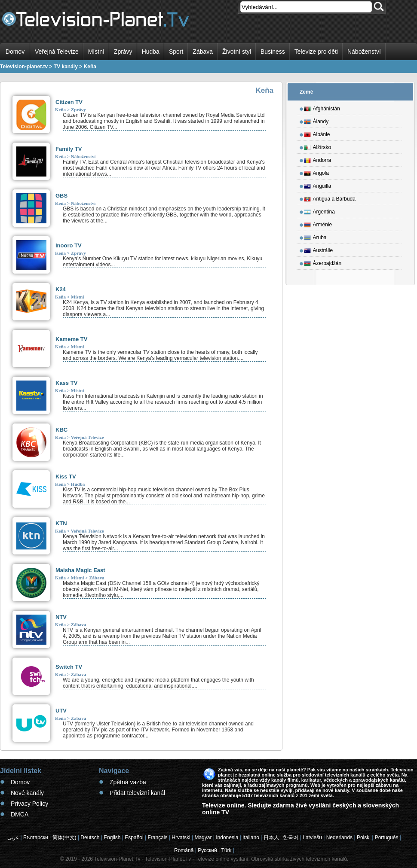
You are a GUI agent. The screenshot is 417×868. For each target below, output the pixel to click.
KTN (61, 523)
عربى (13, 838)
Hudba (151, 52)
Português (387, 838)
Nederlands (339, 838)
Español (134, 838)
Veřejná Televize (57, 52)
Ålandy (316, 120)
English (112, 838)
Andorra (318, 159)
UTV (61, 711)
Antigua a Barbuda (330, 198)
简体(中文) (64, 838)
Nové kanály (27, 793)
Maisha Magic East (80, 570)
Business (273, 52)
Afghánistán (322, 107)
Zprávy (123, 52)
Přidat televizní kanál (137, 793)
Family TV (69, 149)
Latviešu (312, 838)
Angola (316, 172)
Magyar (203, 838)
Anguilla (318, 185)
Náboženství (364, 52)
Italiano (251, 838)
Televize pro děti (316, 52)
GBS (61, 196)
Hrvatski (181, 838)
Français (158, 838)
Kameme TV (71, 339)
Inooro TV (69, 245)
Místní (96, 52)
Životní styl (237, 52)
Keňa (60, 110)
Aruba (315, 236)
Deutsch (90, 838)
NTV (61, 617)
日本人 (271, 838)
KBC (61, 430)
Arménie (318, 223)
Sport (176, 52)
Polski (364, 838)
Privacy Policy (29, 804)
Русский (207, 850)
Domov (15, 52)
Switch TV (69, 667)
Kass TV (66, 383)
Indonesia (227, 838)
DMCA (20, 814)
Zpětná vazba (128, 782)
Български (36, 838)
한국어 (291, 838)
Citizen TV (69, 102)
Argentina (319, 210)
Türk (227, 850)
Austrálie (319, 249)
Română (184, 850)
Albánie (317, 133)
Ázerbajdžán (323, 262)
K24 (61, 289)
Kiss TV (66, 477)
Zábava (203, 52)
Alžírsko (318, 146)
